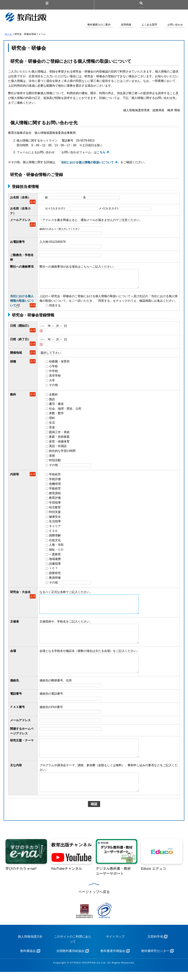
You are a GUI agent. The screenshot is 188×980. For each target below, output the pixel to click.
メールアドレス (20, 220)
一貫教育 (55, 556)
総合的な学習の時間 (62, 452)
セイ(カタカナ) (55, 208)
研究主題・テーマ (22, 746)
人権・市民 (56, 546)
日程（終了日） (20, 341)
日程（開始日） (20, 327)
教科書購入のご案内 (99, 25)
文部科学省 (155, 945)
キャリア (55, 527)
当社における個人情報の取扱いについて (22, 302)
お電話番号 (17, 242)
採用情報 (126, 25)
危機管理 (55, 485)
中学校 (53, 372)
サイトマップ (115, 945)
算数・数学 (56, 415)
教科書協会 (28, 959)
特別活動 (55, 462)
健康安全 (55, 518)
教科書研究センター (155, 959)
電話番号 (16, 699)
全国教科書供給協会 (70, 959)
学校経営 (55, 476)
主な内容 (16, 772)
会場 (13, 655)
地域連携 (55, 560)
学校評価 (55, 480)
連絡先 (15, 686)
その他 (53, 386)
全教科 (53, 396)
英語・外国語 (58, 448)
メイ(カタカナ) (108, 208)
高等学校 (55, 377)
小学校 (53, 367)
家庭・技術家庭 (59, 438)
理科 (52, 419)
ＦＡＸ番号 (17, 712)
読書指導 (55, 565)
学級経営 (55, 490)
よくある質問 (149, 25)
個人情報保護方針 (30, 945)
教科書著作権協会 (113, 959)
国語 (52, 401)
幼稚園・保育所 (59, 363)
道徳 (52, 457)
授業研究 (55, 574)
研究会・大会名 (20, 593)
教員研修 (55, 579)
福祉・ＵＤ (56, 551)
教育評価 (55, 499)
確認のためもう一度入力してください (60, 229)
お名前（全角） (20, 197)
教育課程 (55, 494)
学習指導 (55, 504)
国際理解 (55, 537)
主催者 (15, 624)
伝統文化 (55, 541)
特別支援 (55, 513)
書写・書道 (56, 405)
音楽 (52, 429)
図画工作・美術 (59, 433)
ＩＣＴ (53, 570)
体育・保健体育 (59, 443)
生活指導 (55, 523)
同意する (55, 307)
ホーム (8, 34)
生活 (52, 424)
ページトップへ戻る (94, 900)
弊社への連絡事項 (22, 267)
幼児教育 (55, 509)
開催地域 (16, 354)
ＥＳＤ (53, 532)
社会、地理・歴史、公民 (65, 410)
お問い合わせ (175, 25)
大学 (52, 382)
